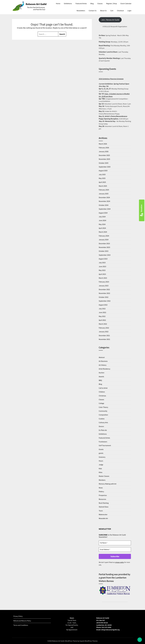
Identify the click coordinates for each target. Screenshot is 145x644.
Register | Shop (111, 3)
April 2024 (102, 228)
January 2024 (104, 240)
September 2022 (105, 301)
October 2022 (103, 297)
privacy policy (120, 562)
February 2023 (104, 282)
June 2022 (102, 312)
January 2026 (104, 151)
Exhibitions (68, 3)
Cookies (102, 419)
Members (102, 480)
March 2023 (103, 278)
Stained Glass (104, 507)
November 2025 (104, 159)
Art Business (103, 361)
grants (101, 453)
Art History (103, 365)
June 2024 (102, 220)
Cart (112, 11)
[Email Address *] (115, 550)
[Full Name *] (115, 543)
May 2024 (102, 224)
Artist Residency (104, 369)
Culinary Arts (103, 422)
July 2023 (102, 263)
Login (129, 11)
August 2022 (103, 305)
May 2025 (102, 178)
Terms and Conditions (21, 625)
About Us (103, 11)
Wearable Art (103, 518)
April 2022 (102, 320)
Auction (101, 373)
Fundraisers (103, 442)
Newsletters (81, 11)
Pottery (101, 491)
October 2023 (103, 251)
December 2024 (104, 197)
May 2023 (102, 270)
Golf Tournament (105, 445)
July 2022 (102, 309)
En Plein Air (103, 430)
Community (103, 411)
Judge (101, 465)
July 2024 (102, 217)
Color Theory (103, 407)
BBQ (100, 380)
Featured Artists (81, 3)
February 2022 (104, 328)
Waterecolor (103, 514)
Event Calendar (126, 3)
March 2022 (103, 324)
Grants (101, 449)
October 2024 (103, 205)
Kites (101, 472)
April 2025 (102, 182)
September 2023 (105, 255)
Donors (101, 426)
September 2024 (105, 209)
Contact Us (93, 11)
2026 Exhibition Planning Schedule (111, 79)
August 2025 (103, 171)
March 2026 (103, 144)
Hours (101, 461)
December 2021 (104, 335)
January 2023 (104, 286)
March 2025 (103, 186)
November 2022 (104, 293)
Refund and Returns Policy (22, 621)
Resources (102, 499)
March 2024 (103, 232)
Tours (101, 511)
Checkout (120, 11)
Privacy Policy (18, 616)
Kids (100, 468)
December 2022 (104, 289)
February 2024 (104, 236)
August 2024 (103, 213)
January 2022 (104, 332)
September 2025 (105, 167)
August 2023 (103, 259)
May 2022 (102, 316)
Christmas (102, 396)
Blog (92, 3)
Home (58, 3)
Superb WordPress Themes (89, 641)
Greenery (102, 457)
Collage (101, 403)
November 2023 (104, 247)
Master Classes (104, 476)
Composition (103, 415)
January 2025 (104, 194)
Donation (142, 210)
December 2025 (104, 155)
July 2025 (102, 174)
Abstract (102, 357)
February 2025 (104, 190)
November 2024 (104, 201)
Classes (100, 3)
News (101, 488)
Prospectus (103, 495)
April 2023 (102, 274)
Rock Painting (104, 503)
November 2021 (104, 339)
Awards (101, 376)
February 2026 (104, 148)
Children (102, 392)
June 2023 (102, 266)
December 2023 (104, 243)
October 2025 (103, 163)
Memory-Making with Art (108, 484)
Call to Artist (103, 388)
